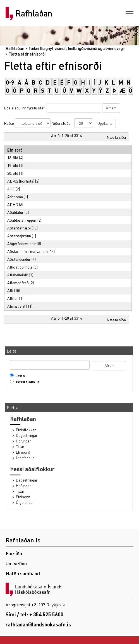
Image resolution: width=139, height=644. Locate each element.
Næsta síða (116, 137)
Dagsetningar (27, 435)
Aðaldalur (15, 212)
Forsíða (14, 553)
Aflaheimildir (18, 275)
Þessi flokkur (26, 382)
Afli (10, 290)
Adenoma (15, 197)
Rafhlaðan (34, 13)
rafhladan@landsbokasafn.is (38, 624)
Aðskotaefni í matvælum (27, 251)
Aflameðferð (18, 283)
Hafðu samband (23, 573)
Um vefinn (16, 563)
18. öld (13, 157)
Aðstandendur (19, 259)
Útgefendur (25, 458)
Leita (19, 376)
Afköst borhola (20, 267)
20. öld (13, 173)
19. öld (13, 165)
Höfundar (24, 441)
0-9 (10, 82)
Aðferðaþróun (19, 236)
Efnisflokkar (26, 430)
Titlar (20, 447)
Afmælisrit (16, 306)
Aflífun (13, 298)
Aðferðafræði (19, 228)
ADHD (13, 204)
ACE (11, 189)
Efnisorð (23, 452)
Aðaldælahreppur (22, 220)
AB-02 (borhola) (21, 181)
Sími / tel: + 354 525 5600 (34, 614)
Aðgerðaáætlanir (22, 243)
